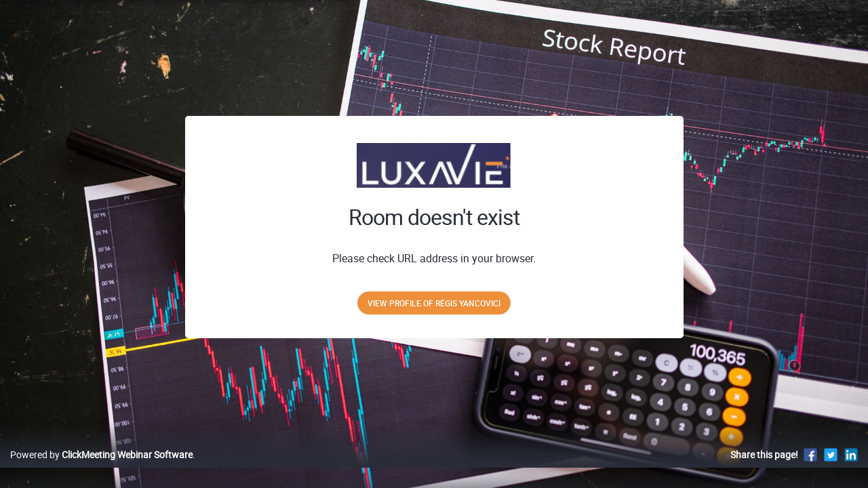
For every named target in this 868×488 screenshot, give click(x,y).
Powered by (101, 469)
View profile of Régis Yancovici (434, 303)
